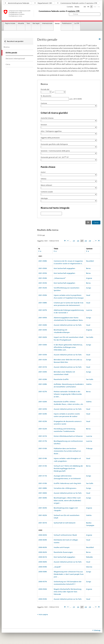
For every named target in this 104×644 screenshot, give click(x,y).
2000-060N (43, 562)
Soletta (89, 384)
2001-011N (43, 476)
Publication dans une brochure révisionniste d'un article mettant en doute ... (67, 451)
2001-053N (43, 283)
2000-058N (43, 572)
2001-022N (43, 429)
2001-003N (43, 508)
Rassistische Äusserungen (63, 552)
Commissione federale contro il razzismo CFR (77, 3)
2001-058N (43, 261)
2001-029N (43, 379)
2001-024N (43, 414)
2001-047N (43, 310)
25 (74, 241)
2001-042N (43, 337)
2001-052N (43, 288)
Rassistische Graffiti (61, 379)
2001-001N (43, 523)
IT (91, 7)
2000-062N (43, 552)
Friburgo (89, 448)
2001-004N (43, 498)
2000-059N (43, 567)
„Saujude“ (58, 567)
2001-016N (43, 448)
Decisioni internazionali (15, 59)
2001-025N (43, 409)
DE (85, 7)
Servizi (57, 23)
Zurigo (89, 288)
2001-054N (43, 278)
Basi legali (36, 23)
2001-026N (43, 402)
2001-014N (43, 458)
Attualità (21, 23)
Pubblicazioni (67, 23)
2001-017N (43, 441)
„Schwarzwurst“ (60, 278)
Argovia (89, 278)
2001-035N (43, 355)
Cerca (96, 222)
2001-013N (43, 466)
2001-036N (43, 345)
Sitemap (97, 630)
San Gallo (90, 337)
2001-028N (43, 384)
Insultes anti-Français (62, 547)
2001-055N (43, 273)
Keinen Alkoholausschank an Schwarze (68, 436)
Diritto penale (11, 53)
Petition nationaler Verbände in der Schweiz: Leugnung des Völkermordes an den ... (68, 394)
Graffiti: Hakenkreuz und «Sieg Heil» (67, 483)
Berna (88, 268)
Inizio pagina (43, 614)
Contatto (70, 7)
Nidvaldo (89, 557)
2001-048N (43, 303)
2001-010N (43, 483)
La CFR (77, 23)
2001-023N (43, 421)
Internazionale (47, 23)
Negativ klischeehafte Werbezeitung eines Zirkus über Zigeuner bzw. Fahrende (68, 592)
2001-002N (43, 515)
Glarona (89, 567)
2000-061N (43, 557)
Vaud (88, 295)
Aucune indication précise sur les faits (68, 325)
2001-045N (43, 318)
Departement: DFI (43, 3)
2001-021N (43, 436)
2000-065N (43, 535)
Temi (28, 23)
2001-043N (43, 330)
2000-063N (43, 547)
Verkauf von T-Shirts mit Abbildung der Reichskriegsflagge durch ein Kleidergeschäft (68, 468)
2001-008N (43, 488)
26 (78, 241)
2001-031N (43, 367)
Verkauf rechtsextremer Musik (65, 535)
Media (77, 7)
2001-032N (43, 360)
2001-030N (43, 372)
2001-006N (43, 493)
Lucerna (89, 310)
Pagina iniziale (10, 23)
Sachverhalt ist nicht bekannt (65, 523)
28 (86, 241)
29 (90, 241)
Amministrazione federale (17, 3)
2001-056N (43, 268)
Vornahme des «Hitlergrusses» (65, 488)
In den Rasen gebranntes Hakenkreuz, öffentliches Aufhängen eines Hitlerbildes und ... (68, 347)
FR (88, 7)
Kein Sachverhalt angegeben (64, 268)
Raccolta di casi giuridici (15, 41)
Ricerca (7, 47)
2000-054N (43, 599)
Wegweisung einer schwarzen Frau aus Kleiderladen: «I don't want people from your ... (69, 574)
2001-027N (43, 392)
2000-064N (43, 540)
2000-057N (43, 582)
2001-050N (43, 295)
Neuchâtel (90, 261)
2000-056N (43, 589)
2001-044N (43, 325)
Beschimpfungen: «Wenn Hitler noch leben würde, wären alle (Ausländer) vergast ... (67, 500)
